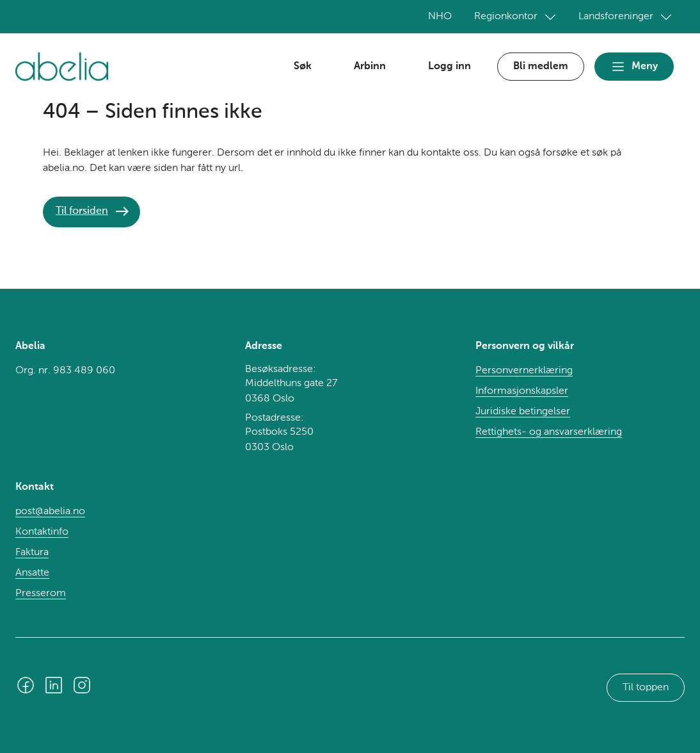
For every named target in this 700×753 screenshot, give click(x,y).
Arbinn (370, 67)
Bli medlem (541, 67)
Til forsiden (82, 211)
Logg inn (449, 67)
